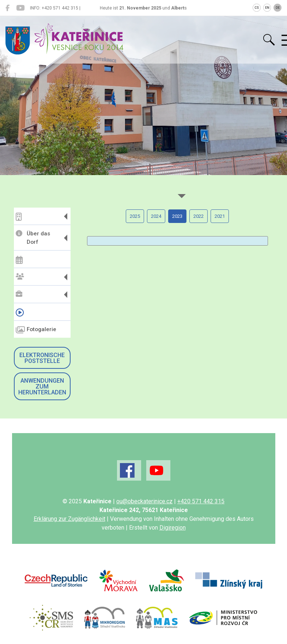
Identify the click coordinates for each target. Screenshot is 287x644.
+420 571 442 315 (201, 501)
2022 (199, 216)
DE (278, 8)
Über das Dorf (33, 238)
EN (267, 8)
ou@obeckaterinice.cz (144, 501)
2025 (135, 216)
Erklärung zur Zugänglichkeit (69, 519)
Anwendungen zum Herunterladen (42, 387)
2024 (156, 216)
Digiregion (173, 528)
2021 (220, 216)
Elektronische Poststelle (42, 358)
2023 (177, 216)
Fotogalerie (36, 330)
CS (257, 8)
